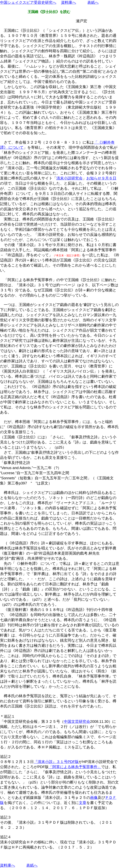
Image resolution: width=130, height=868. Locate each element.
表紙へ (93, 2)
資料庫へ (69, 2)
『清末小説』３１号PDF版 (56, 762)
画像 (94, 798)
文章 (83, 803)
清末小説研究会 (69, 178)
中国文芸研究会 (77, 722)
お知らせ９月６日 (101, 178)
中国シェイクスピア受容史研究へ (28, 2)
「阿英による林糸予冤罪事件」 (75, 767)
